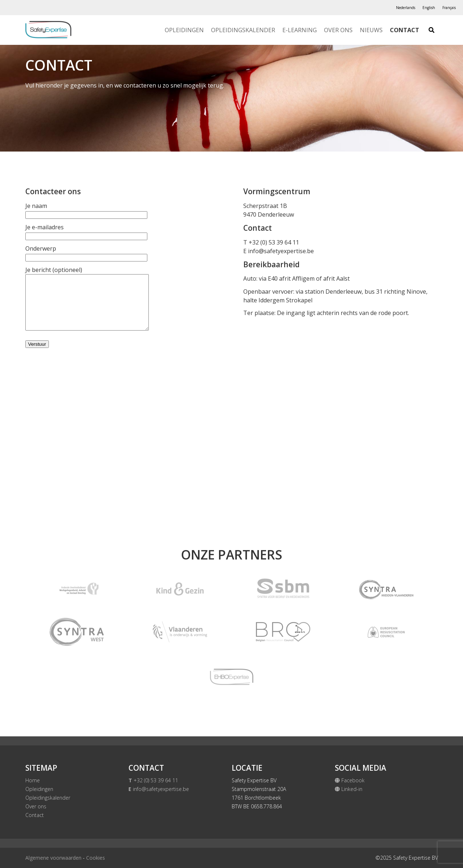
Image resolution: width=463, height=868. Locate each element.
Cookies (96, 858)
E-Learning (300, 30)
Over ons (338, 30)
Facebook (350, 780)
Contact (405, 30)
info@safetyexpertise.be (281, 251)
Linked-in (349, 789)
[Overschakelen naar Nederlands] (406, 8)
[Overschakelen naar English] (429, 8)
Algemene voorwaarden (53, 858)
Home (33, 780)
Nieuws (371, 30)
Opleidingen (184, 30)
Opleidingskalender (243, 30)
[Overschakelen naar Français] (449, 8)
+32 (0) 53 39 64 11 (153, 780)
